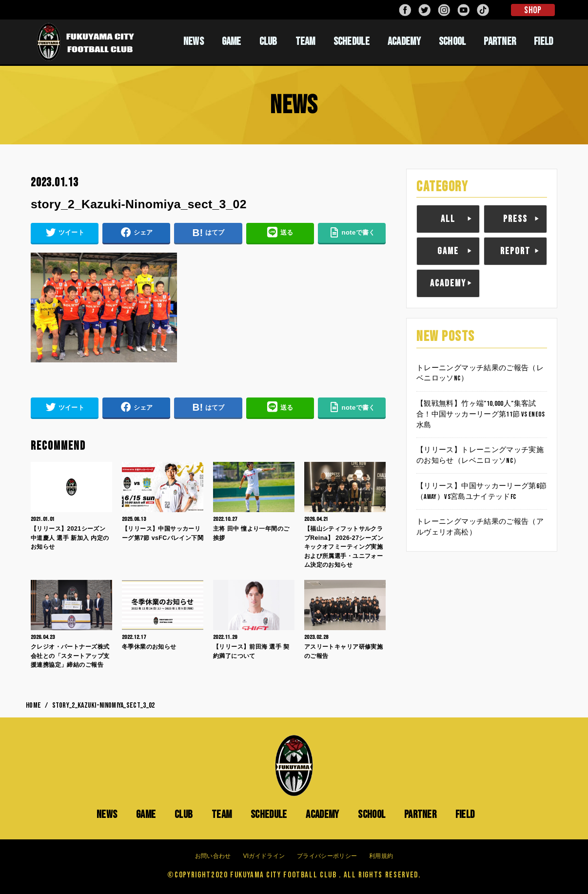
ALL (448, 219)
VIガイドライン (264, 856)
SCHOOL (452, 41)
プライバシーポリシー (327, 856)
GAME (232, 41)
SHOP (533, 10)
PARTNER (500, 41)
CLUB (268, 41)
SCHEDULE (352, 41)
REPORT (515, 251)
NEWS (194, 41)
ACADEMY (404, 41)
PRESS (515, 219)
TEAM (305, 41)
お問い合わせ (213, 856)
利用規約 (381, 856)
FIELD (544, 41)
